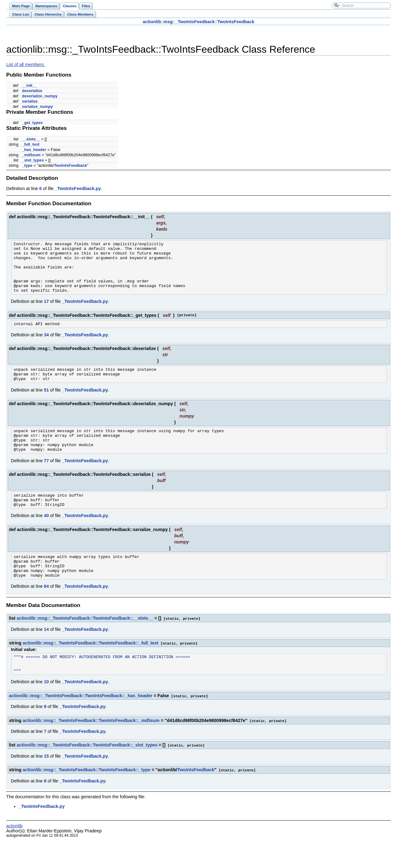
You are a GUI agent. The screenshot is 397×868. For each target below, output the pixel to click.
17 (46, 312)
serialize (30, 101)
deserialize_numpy (40, 96)
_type (27, 165)
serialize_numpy (38, 106)
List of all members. (26, 64)
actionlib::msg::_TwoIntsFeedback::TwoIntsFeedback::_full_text (91, 669)
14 (46, 655)
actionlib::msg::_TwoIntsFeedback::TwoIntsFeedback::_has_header (81, 725)
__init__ (29, 85)
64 (46, 612)
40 (46, 537)
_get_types (32, 123)
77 (46, 479)
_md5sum (31, 155)
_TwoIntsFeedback (195, 22)
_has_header (34, 150)
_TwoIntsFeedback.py (78, 188)
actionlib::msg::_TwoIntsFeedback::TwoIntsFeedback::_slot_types (87, 773)
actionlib (152, 22)
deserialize (32, 91)
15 (46, 784)
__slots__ (31, 139)
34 (46, 346)
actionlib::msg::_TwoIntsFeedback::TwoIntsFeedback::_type (87, 798)
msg (168, 22)
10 (46, 711)
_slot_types (33, 160)
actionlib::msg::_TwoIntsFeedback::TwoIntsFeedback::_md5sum (91, 749)
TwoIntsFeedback (236, 22)
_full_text (31, 144)
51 (46, 404)
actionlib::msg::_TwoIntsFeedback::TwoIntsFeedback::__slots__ (85, 644)
